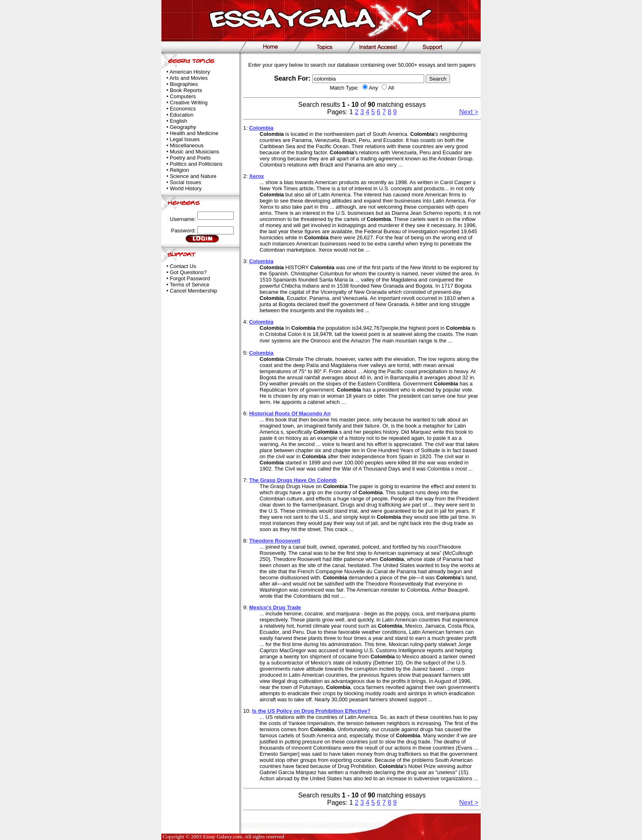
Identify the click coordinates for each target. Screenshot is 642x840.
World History (186, 188)
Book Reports (186, 90)
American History (190, 72)
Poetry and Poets (190, 158)
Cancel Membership (194, 291)
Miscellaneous (187, 145)
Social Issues (186, 182)
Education (182, 115)
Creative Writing (189, 102)
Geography (183, 127)
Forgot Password (190, 278)
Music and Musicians (195, 152)
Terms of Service (189, 285)
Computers (183, 96)
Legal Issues (185, 139)
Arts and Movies (189, 78)
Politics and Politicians (196, 164)
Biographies (184, 84)
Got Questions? (188, 272)
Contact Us (183, 266)
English (179, 121)
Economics (183, 109)
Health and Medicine (194, 133)
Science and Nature (193, 176)
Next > (469, 112)
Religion (180, 170)
